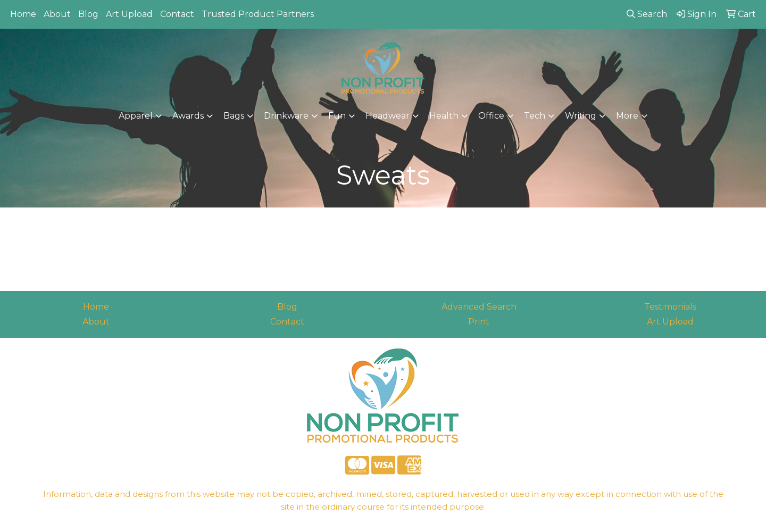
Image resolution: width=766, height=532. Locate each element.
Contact (177, 14)
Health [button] (444, 116)
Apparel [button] (136, 116)
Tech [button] (535, 116)
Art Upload (129, 14)
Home (23, 14)
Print (479, 322)
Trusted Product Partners (258, 14)
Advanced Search (479, 307)
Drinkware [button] (286, 116)
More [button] (627, 116)
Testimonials (670, 307)
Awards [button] (188, 116)
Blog (88, 14)
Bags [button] (234, 116)
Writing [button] (581, 116)
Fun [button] (337, 116)
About (57, 14)
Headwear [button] (388, 116)
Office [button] (491, 116)
